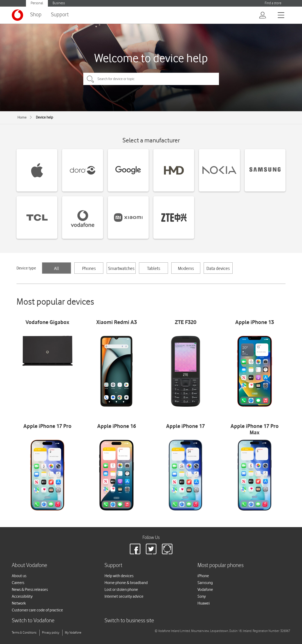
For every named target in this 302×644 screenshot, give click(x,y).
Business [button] (59, 3)
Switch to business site (129, 621)
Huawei (204, 603)
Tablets (154, 268)
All (57, 268)
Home (22, 117)
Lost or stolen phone (121, 589)
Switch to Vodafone (33, 621)
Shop (36, 15)
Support (60, 15)
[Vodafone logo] (17, 15)
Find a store (273, 3)
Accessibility (22, 596)
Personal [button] (37, 3)
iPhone (203, 576)
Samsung (205, 583)
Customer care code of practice (37, 610)
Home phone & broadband (126, 583)
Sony (202, 596)
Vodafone (205, 589)
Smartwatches (121, 268)
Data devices (218, 268)
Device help (44, 117)
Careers (18, 583)
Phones (89, 268)
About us (19, 576)
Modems (186, 268)
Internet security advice (124, 596)
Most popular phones (220, 565)
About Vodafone (29, 565)
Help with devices (119, 576)
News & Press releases (30, 589)
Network (19, 603)
